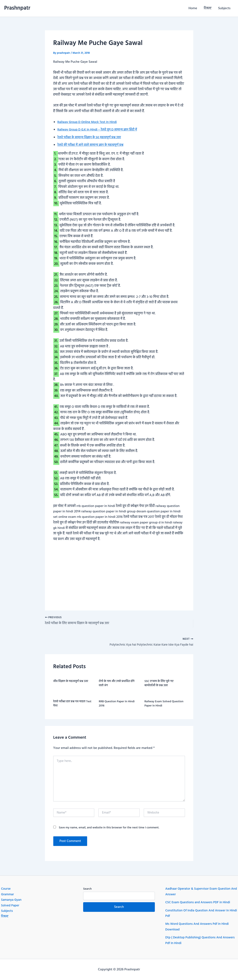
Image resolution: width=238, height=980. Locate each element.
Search (87, 889)
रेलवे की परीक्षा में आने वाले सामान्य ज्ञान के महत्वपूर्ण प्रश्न (92, 145)
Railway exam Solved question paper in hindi (164, 705)
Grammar (8, 894)
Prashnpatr (17, 8)
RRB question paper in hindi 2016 (117, 705)
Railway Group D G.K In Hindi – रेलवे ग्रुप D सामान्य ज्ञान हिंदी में (99, 130)
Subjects (224, 8)
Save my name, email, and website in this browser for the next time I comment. (109, 829)
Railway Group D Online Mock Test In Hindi (89, 122)
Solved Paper (11, 906)
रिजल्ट (208, 8)
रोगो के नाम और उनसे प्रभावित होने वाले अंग (117, 685)
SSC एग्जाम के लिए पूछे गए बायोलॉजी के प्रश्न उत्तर (159, 685)
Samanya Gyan (12, 900)
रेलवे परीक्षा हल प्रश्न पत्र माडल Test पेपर (72, 705)
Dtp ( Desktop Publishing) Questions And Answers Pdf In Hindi (195, 940)
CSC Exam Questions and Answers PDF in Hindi (199, 902)
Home (193, 8)
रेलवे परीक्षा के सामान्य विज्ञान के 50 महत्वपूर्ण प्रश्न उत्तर (91, 137)
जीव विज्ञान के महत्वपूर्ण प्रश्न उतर (71, 683)
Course (6, 889)
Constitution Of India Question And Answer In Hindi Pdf (199, 913)
